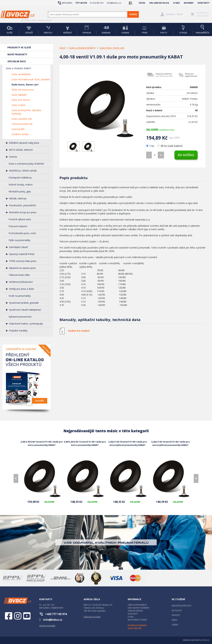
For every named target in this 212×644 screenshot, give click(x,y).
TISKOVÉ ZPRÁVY (135, 611)
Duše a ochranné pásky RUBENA (26, 164)
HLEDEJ (133, 14)
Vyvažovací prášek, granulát (24, 303)
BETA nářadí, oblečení (21, 150)
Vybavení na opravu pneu (22, 268)
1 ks (151, 146)
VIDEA (174, 620)
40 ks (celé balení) (170, 146)
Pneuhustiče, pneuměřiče (23, 205)
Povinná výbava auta (20, 219)
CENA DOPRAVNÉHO (137, 605)
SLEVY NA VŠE (135, 628)
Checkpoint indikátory (20, 178)
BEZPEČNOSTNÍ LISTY (182, 606)
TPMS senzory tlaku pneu (23, 261)
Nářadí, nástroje (18, 198)
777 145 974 (81, 3)
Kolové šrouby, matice (21, 185)
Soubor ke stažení (79, 331)
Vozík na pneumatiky (20, 296)
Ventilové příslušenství (21, 282)
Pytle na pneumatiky (19, 240)
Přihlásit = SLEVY (174, 14)
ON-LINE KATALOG (159, 3)
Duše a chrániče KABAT (19, 68)
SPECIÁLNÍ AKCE (17, 61)
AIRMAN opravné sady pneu (24, 143)
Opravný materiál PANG (22, 254)
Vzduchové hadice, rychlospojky (26, 324)
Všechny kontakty (47, 626)
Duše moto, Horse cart (25, 85)
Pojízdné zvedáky (18, 331)
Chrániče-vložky (20, 134)
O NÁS (176, 3)
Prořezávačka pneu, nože (22, 233)
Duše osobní (18, 105)
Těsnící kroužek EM (22, 124)
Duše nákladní (19, 95)
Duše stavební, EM (22, 119)
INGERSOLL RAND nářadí (23, 171)
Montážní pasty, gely (20, 191)
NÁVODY (176, 615)
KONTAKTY (204, 3)
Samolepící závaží (18, 247)
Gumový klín (18, 129)
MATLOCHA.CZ (202, 640)
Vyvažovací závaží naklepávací (25, 310)
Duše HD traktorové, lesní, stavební (31, 79)
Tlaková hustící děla (19, 275)
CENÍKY (175, 625)
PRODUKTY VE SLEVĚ (19, 47)
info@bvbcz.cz (114, 3)
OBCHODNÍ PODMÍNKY (139, 608)
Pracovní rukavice (18, 226)
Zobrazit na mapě (92, 617)
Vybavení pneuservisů (20, 317)
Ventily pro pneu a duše (21, 289)
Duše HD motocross (23, 90)
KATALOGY (177, 610)
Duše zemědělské (21, 74)
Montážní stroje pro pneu (23, 212)
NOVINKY (189, 3)
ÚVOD (142, 3)
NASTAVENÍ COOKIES (137, 620)
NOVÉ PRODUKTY (17, 54)
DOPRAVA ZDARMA (137, 625)
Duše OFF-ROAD (21, 100)
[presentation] (16, 478)
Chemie (13, 157)
